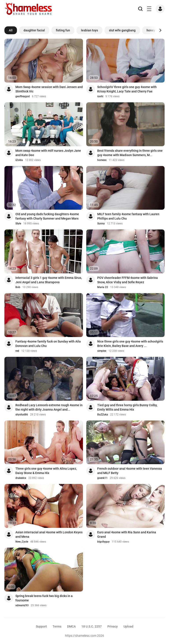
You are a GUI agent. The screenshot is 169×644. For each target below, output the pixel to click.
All (11, 30)
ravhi (100, 96)
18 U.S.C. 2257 (92, 626)
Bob (18, 287)
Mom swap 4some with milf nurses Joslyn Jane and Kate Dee (48, 153)
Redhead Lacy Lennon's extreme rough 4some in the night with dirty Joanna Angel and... (49, 407)
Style (18, 224)
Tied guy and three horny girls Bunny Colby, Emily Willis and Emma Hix (127, 407)
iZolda (19, 160)
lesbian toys (89, 30)
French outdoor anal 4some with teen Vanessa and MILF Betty (130, 471)
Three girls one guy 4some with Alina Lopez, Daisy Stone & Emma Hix (46, 471)
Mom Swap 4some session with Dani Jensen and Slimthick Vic (49, 89)
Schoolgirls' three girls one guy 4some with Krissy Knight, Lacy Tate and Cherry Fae (127, 89)
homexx (102, 160)
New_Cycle (22, 542)
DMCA (71, 626)
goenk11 (102, 478)
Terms (57, 626)
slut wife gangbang (122, 30)
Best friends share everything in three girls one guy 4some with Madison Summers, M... (130, 153)
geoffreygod (23, 96)
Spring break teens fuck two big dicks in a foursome (44, 598)
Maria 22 (103, 287)
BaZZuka (103, 415)
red (17, 351)
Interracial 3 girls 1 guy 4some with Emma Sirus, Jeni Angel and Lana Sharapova (49, 280)
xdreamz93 (22, 605)
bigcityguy (103, 542)
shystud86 (22, 415)
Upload (128, 626)
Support (41, 626)
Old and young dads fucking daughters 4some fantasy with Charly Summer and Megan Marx (47, 216)
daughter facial (34, 30)
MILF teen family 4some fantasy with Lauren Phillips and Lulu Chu (128, 216)
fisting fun (63, 30)
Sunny (101, 224)
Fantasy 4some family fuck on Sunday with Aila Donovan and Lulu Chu (48, 344)
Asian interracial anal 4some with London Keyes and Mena (49, 534)
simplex (102, 351)
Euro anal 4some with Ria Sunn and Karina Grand (127, 534)
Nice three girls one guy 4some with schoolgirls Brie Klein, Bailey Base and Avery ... (130, 344)
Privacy (113, 626)
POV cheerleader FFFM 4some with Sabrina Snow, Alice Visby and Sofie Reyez (128, 280)
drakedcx (21, 478)
